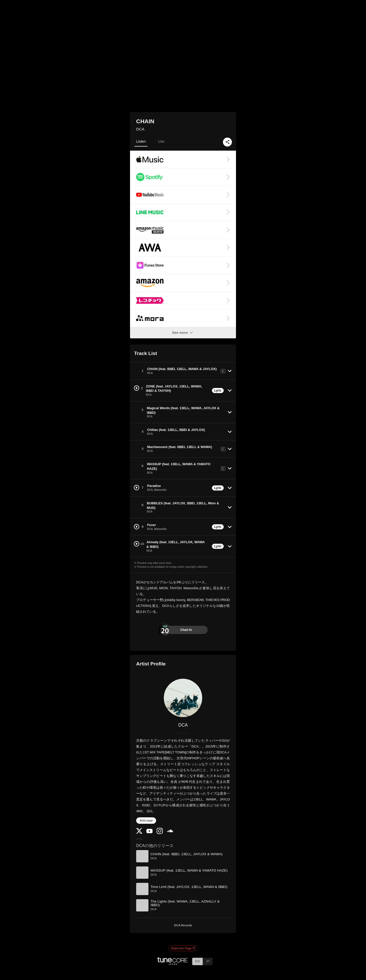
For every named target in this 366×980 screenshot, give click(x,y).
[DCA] (183, 698)
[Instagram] (160, 833)
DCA (140, 129)
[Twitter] (139, 833)
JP (208, 961)
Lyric (218, 391)
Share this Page (183, 948)
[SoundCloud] (170, 831)
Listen (141, 141)
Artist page (146, 820)
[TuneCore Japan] (173, 964)
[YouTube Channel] (149, 832)
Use (161, 141)
